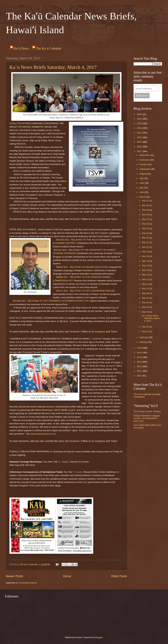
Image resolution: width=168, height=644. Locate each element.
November (145, 160)
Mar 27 (146, 219)
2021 (140, 133)
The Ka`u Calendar (49, 48)
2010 (140, 376)
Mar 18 (146, 256)
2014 (140, 357)
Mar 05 (146, 307)
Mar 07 (146, 298)
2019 (140, 142)
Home (67, 576)
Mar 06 (146, 302)
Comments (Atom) (28, 583)
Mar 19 (146, 252)
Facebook (74, 219)
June (142, 183)
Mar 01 (146, 331)
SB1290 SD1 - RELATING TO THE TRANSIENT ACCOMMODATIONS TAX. (51, 301)
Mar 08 (146, 293)
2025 (140, 114)
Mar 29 (146, 210)
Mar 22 (146, 238)
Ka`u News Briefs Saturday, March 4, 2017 (53, 67)
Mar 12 (146, 279)
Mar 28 (146, 215)
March (143, 197)
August (143, 174)
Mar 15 (146, 265)
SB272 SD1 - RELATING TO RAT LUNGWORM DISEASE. (86, 291)
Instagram (100, 219)
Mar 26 (146, 224)
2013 (140, 362)
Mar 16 (146, 261)
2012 (140, 366)
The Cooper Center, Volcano (147, 411)
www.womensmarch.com (43, 434)
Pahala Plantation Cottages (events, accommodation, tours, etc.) (147, 418)
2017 (140, 151)
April (142, 192)
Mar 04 (146, 312)
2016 (140, 348)
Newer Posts (14, 576)
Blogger (99, 637)
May (142, 188)
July (142, 178)
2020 (140, 137)
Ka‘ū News (21, 48)
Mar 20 (146, 247)
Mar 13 (146, 275)
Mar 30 (146, 205)
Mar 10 (146, 289)
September (145, 169)
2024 (140, 119)
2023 (140, 123)
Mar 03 (146, 327)
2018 (140, 147)
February (144, 337)
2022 (140, 128)
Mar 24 (146, 233)
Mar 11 (146, 284)
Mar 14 (146, 270)
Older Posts (119, 576)
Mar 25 (146, 228)
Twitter (114, 219)
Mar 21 (146, 242)
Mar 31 (146, 201)
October (144, 164)
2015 (140, 353)
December (145, 155)
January (144, 342)
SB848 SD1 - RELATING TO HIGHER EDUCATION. (82, 267)
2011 (140, 371)
